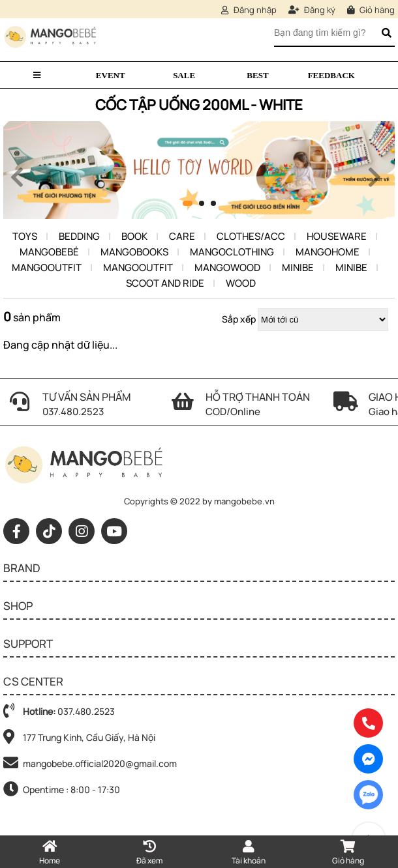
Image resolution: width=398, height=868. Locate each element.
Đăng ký (312, 10)
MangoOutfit (47, 268)
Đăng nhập (249, 10)
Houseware (337, 236)
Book (134, 236)
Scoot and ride (165, 283)
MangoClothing (232, 252)
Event (111, 75)
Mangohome (328, 252)
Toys (25, 236)
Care (182, 236)
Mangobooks (134, 252)
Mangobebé (49, 252)
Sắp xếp (239, 319)
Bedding (79, 236)
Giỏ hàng (371, 10)
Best (257, 75)
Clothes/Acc (251, 236)
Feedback (331, 75)
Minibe (298, 268)
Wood (241, 283)
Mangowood (227, 268)
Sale (184, 75)
